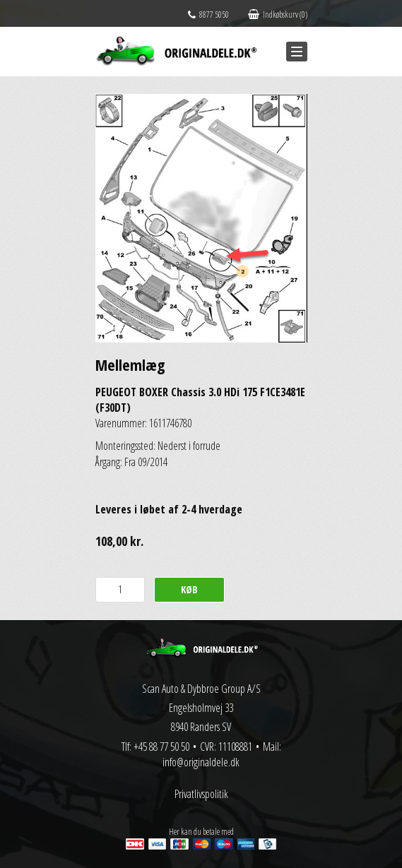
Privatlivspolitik (201, 794)
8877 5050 (208, 14)
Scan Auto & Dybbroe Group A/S (201, 689)
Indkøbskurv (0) (278, 14)
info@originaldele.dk (201, 762)
